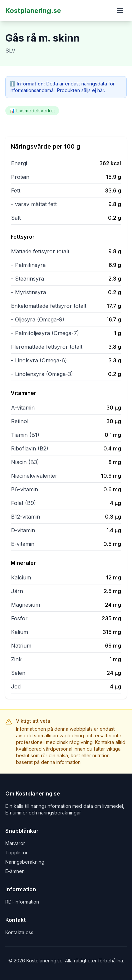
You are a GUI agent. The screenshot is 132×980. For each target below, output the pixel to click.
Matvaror (15, 843)
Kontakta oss (19, 932)
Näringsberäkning (25, 862)
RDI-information (22, 902)
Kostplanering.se (33, 11)
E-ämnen (15, 871)
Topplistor (16, 853)
